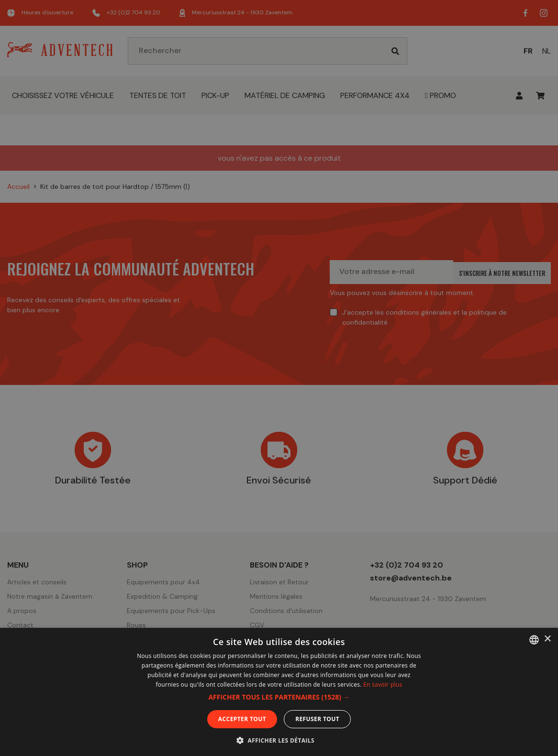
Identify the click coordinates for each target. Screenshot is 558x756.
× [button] (547, 639)
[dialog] (279, 378)
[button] (279, 697)
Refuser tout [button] (317, 719)
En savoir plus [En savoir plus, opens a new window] (383, 685)
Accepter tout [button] (242, 719)
